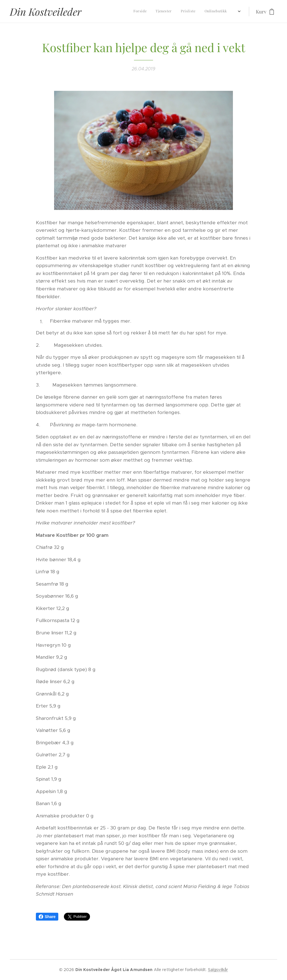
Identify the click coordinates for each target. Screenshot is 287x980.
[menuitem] (160, 11)
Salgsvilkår (218, 970)
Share (47, 917)
